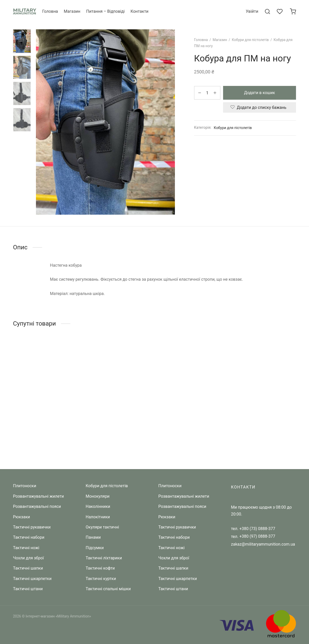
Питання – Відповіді (105, 11)
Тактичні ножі (26, 548)
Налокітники (98, 517)
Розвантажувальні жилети (38, 496)
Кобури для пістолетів (250, 40)
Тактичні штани (28, 589)
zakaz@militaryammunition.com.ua (263, 544)
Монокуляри (98, 496)
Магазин (72, 11)
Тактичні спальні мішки (108, 589)
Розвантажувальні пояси (37, 506)
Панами (93, 537)
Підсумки (95, 548)
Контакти (139, 11)
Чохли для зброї (28, 558)
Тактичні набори (29, 537)
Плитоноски (25, 486)
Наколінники (98, 506)
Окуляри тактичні (102, 527)
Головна (50, 11)
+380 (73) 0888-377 (257, 529)
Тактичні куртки (101, 579)
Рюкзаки (22, 517)
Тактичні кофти (100, 568)
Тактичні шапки (28, 568)
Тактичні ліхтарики (104, 558)
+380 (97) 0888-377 (257, 536)
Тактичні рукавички (32, 527)
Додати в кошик (259, 93)
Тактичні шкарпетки (32, 579)
